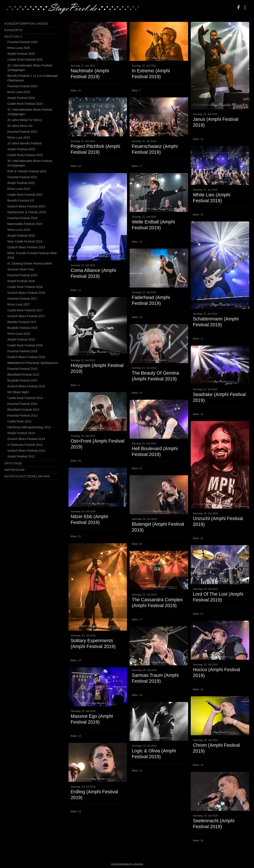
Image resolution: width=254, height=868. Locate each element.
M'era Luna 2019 (19, 230)
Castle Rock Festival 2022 (25, 195)
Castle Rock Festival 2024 (25, 104)
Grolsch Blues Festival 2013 (26, 451)
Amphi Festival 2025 (21, 54)
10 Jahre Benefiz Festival (24, 143)
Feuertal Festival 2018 (22, 275)
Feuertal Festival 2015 (22, 369)
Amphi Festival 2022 (21, 183)
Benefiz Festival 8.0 (21, 200)
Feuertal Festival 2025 (22, 42)
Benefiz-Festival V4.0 (22, 322)
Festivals (13, 37)
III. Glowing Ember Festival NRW (29, 263)
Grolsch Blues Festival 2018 (26, 293)
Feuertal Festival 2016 (22, 351)
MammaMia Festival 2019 (25, 224)
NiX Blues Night (18, 392)
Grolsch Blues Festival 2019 (26, 247)
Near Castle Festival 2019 (25, 241)
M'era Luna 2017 (19, 304)
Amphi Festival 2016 (21, 339)
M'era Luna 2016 (19, 334)
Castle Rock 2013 (19, 421)
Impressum (15, 470)
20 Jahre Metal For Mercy (25, 120)
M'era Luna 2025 (19, 48)
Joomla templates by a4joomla (127, 864)
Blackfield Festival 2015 (23, 375)
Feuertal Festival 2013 (22, 415)
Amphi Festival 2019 (21, 236)
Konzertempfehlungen (26, 24)
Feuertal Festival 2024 (22, 86)
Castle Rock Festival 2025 (25, 60)
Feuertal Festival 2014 (22, 404)
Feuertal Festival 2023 (22, 132)
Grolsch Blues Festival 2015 (26, 386)
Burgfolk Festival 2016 (22, 328)
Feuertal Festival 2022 (22, 177)
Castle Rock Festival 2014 (25, 398)
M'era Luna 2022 (19, 189)
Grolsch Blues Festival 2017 (26, 316)
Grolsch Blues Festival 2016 (26, 357)
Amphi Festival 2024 (21, 98)
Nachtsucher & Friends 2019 (27, 212)
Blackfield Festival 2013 (23, 410)
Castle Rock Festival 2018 (25, 287)
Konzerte (13, 30)
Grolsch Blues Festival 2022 (26, 206)
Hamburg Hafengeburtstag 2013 (29, 427)
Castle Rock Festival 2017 (25, 310)
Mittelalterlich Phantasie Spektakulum (33, 363)
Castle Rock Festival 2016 (25, 345)
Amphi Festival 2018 (21, 281)
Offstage (13, 463)
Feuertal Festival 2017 (22, 299)
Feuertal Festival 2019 (22, 218)
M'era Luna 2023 (19, 137)
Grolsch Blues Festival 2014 (26, 439)
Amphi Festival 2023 (21, 149)
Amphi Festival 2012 (21, 456)
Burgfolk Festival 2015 (22, 380)
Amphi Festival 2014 (21, 433)
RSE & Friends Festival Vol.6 (27, 171)
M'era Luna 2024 (19, 92)
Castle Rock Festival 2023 (25, 155)
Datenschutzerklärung (27, 476)
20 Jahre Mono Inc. (20, 126)
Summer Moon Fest (21, 269)
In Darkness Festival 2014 (25, 445)
